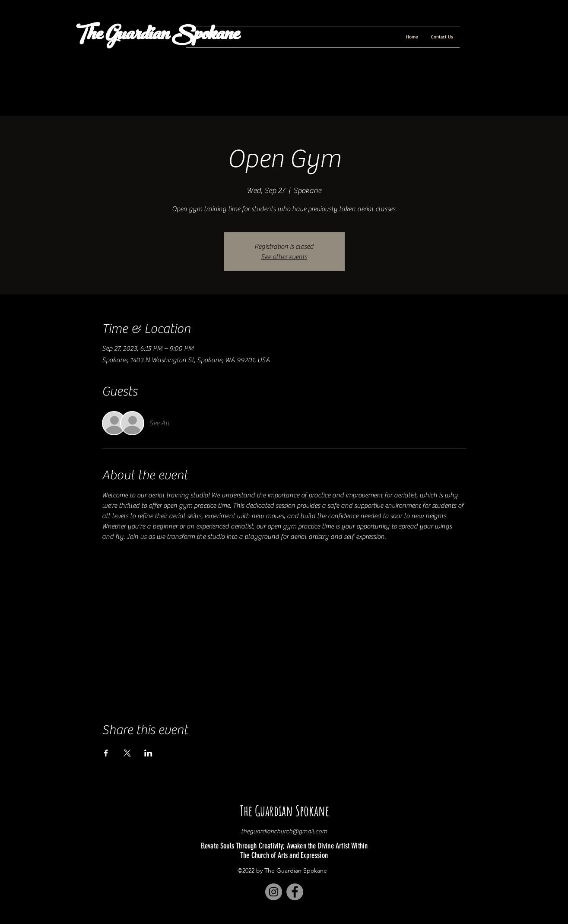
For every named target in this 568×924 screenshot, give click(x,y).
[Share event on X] (127, 753)
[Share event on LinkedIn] (148, 753)
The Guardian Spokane (156, 36)
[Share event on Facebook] (106, 753)
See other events (284, 257)
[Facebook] (295, 892)
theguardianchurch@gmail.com (284, 831)
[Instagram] (274, 892)
